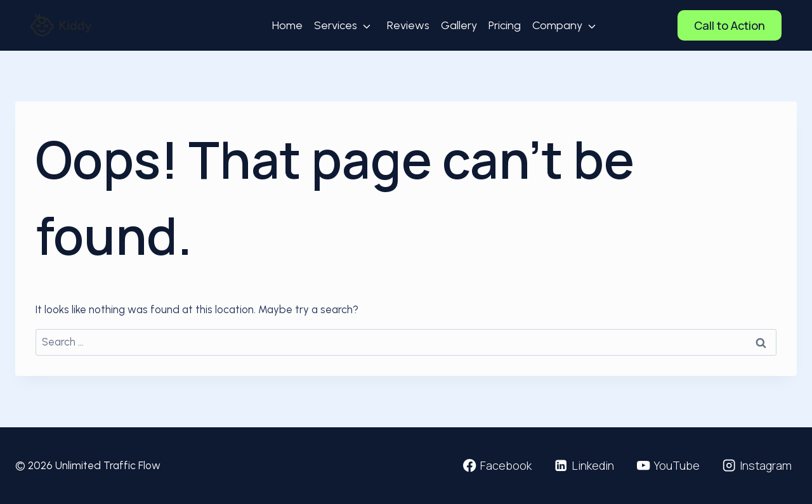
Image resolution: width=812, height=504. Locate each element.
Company (557, 25)
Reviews (408, 25)
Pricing (505, 25)
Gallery (459, 25)
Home (287, 25)
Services (336, 25)
